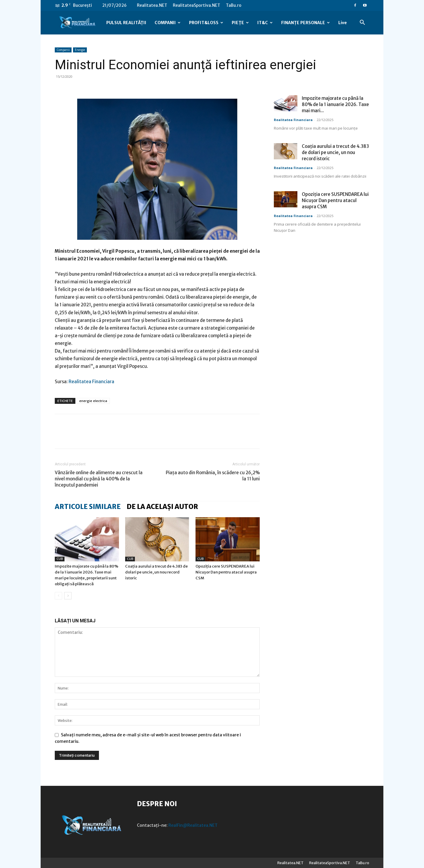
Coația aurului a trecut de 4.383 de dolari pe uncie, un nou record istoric (156, 572)
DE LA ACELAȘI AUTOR (162, 507)
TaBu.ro (234, 5)
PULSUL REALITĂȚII (126, 23)
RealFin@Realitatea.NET (193, 825)
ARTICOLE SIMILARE (88, 507)
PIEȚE (240, 23)
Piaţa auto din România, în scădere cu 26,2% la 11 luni (213, 476)
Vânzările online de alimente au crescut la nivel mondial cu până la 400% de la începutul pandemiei (99, 479)
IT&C (265, 23)
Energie (80, 50)
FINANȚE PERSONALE (305, 23)
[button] (362, 23)
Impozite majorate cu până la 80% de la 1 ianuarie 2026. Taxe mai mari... (335, 104)
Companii (63, 50)
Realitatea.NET (152, 5)
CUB (60, 559)
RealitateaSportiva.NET (197, 5)
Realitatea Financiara (91, 382)
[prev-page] (58, 596)
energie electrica (93, 401)
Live (343, 23)
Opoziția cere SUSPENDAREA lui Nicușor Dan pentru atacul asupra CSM (226, 572)
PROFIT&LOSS (206, 23)
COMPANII (168, 23)
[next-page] (68, 596)
